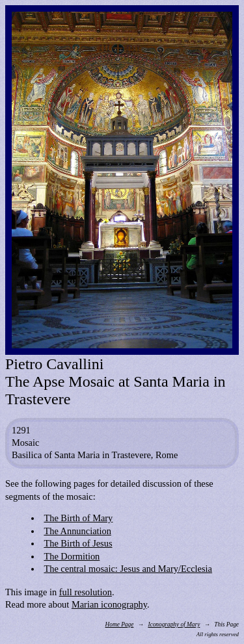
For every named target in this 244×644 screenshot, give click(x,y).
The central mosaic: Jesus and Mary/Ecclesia (128, 569)
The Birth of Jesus (78, 543)
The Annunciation (77, 531)
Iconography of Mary (174, 625)
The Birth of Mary (78, 518)
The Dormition (72, 556)
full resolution (86, 592)
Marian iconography (109, 604)
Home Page (120, 625)
